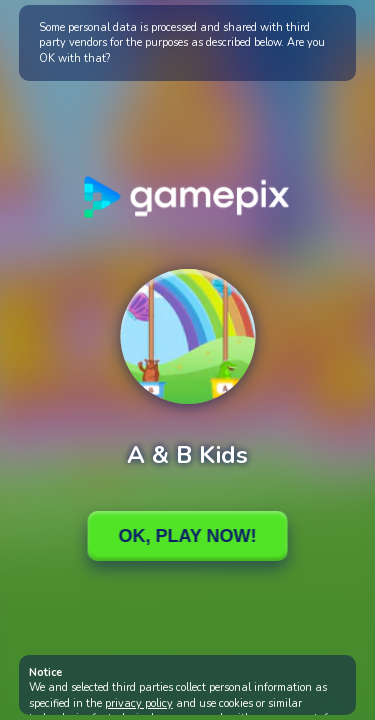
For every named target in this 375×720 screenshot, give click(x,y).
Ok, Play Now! (187, 536)
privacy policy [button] (139, 703)
